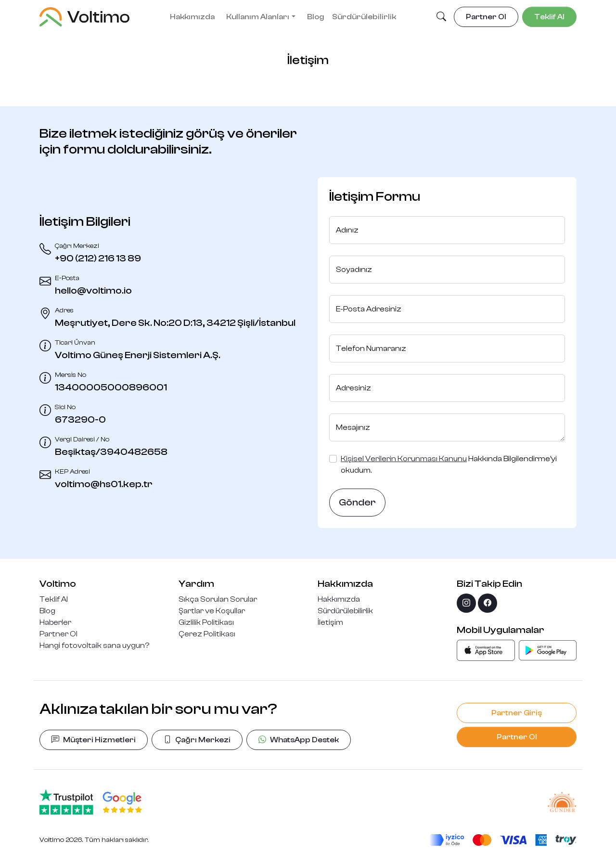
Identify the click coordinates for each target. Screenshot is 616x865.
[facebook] (488, 603)
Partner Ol (58, 634)
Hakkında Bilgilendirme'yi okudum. (449, 465)
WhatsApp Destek (299, 740)
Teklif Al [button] (549, 17)
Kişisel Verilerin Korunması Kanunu (404, 459)
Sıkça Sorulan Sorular (218, 599)
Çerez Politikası (207, 634)
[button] (441, 17)
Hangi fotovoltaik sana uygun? (94, 646)
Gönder (357, 502)
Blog (316, 17)
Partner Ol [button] (486, 17)
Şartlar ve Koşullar (212, 611)
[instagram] (466, 603)
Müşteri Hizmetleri (94, 740)
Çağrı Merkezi (197, 740)
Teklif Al (54, 599)
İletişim (330, 622)
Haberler (55, 622)
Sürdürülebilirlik (364, 17)
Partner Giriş (517, 713)
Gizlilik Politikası (206, 622)
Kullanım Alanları (258, 17)
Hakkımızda (192, 17)
